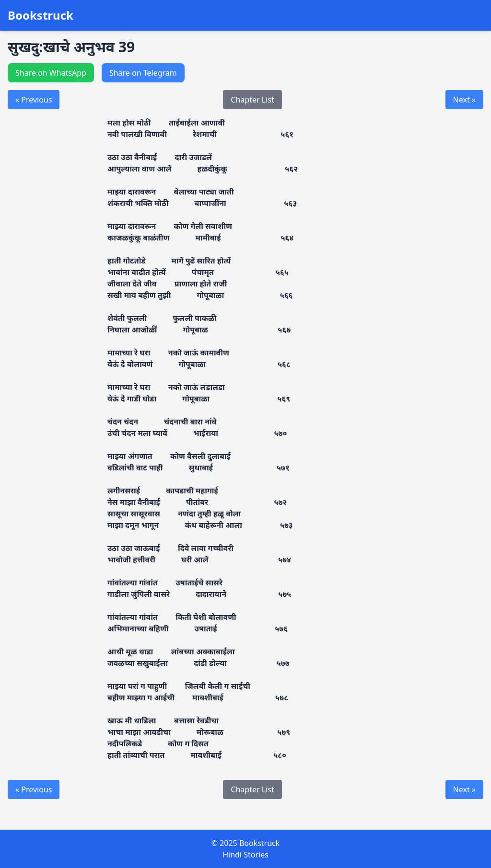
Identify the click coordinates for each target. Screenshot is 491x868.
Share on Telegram (143, 73)
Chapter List (252, 100)
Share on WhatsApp (51, 73)
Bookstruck (41, 15)
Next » (464, 100)
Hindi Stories (245, 855)
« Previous (34, 100)
